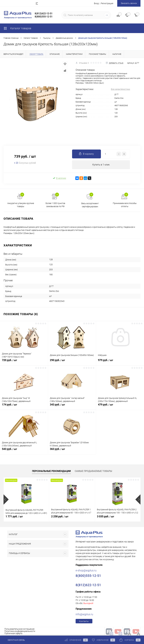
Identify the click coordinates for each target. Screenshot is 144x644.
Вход (96, 3)
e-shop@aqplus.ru (86, 570)
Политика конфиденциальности (20, 631)
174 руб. (24, 406)
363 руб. (72, 451)
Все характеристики (120, 89)
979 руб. (120, 362)
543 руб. (24, 451)
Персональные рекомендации (51, 471)
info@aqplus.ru (84, 614)
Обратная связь (14, 640)
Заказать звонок (129, 3)
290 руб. (72, 362)
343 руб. (72, 406)
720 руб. (24, 362)
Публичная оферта (13, 633)
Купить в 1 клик (101, 165)
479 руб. (120, 406)
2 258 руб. (60, 516)
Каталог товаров (17, 28)
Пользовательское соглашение (19, 629)
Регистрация (107, 3)
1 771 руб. (14, 516)
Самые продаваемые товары (93, 471)
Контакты (84, 621)
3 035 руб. (106, 516)
